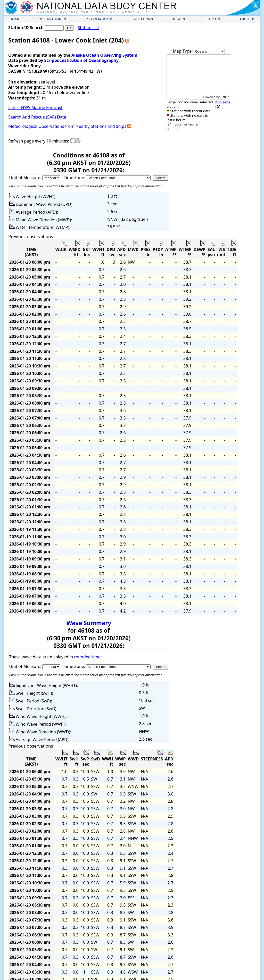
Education (141, 19)
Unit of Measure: (26, 178)
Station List (88, 28)
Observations (51, 19)
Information (97, 19)
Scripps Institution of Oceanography (81, 60)
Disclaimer (222, 104)
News (178, 19)
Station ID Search (26, 28)
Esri (223, 97)
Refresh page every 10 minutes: (39, 141)
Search (211, 19)
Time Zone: (75, 178)
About (245, 19)
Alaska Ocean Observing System (104, 55)
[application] (199, 77)
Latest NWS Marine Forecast (35, 107)
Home (15, 19)
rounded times (88, 657)
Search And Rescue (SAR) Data (37, 117)
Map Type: (183, 51)
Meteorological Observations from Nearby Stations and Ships (67, 126)
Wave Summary (89, 623)
